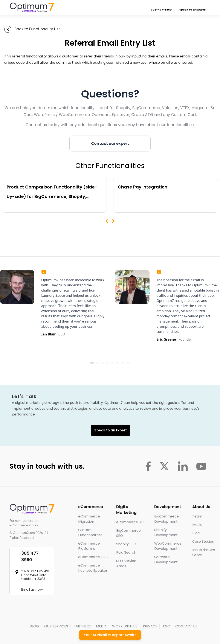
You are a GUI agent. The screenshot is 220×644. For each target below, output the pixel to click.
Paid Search (126, 552)
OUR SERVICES (56, 626)
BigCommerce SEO (128, 533)
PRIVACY (150, 626)
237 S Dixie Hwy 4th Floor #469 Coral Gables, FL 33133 (35, 575)
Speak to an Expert (194, 10)
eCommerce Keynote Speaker (93, 568)
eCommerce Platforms (89, 546)
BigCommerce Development (167, 519)
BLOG (34, 626)
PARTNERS (82, 626)
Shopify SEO (126, 544)
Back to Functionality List (37, 29)
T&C (166, 626)
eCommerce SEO (131, 522)
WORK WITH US (125, 626)
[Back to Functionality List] (8, 29)
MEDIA (101, 626)
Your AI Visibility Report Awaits (110, 635)
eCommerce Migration (89, 519)
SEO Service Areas (126, 563)
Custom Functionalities (90, 532)
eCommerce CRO (93, 557)
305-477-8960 (162, 10)
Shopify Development (166, 532)
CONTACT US (186, 626)
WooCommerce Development (168, 546)
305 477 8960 (30, 556)
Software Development (166, 560)
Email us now (32, 589)
